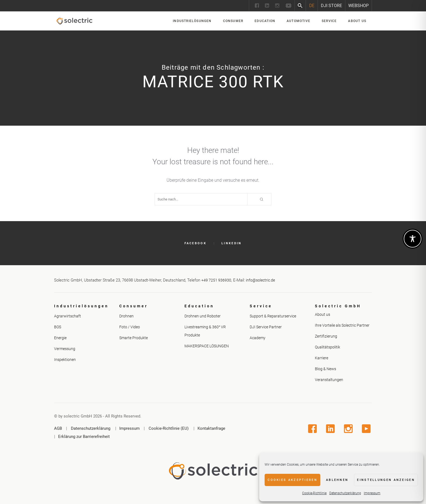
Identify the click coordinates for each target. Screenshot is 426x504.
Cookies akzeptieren (292, 480)
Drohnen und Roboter (203, 316)
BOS (58, 327)
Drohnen (126, 316)
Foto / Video (130, 327)
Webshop (358, 6)
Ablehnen (337, 480)
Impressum (372, 493)
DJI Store (331, 6)
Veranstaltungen (329, 380)
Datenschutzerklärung (345, 493)
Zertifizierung (326, 336)
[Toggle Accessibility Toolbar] (413, 239)
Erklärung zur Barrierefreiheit (84, 437)
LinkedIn (231, 243)
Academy (258, 338)
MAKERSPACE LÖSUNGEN (207, 346)
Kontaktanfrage (211, 428)
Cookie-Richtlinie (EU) (169, 428)
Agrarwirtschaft (68, 316)
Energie (60, 338)
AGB (58, 428)
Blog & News (325, 369)
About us (322, 314)
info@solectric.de (260, 280)
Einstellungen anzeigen (386, 480)
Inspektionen (65, 360)
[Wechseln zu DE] (312, 6)
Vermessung (65, 349)
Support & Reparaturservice (273, 316)
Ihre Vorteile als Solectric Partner (342, 325)
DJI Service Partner (266, 327)
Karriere (322, 358)
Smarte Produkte (134, 338)
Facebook (195, 243)
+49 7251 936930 (216, 280)
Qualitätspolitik (328, 347)
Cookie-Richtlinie (314, 493)
